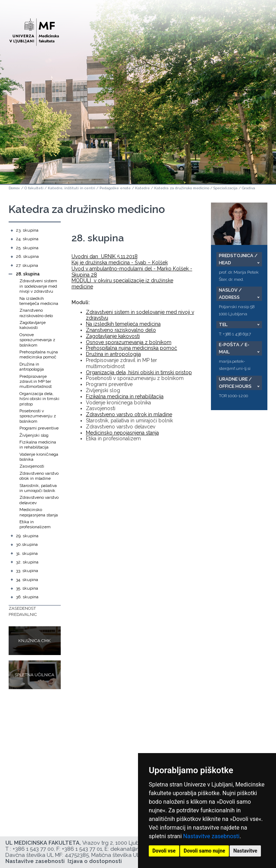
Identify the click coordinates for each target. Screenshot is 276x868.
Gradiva (249, 188)
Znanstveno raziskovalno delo (36, 313)
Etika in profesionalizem (35, 524)
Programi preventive (39, 428)
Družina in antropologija (32, 367)
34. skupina (27, 580)
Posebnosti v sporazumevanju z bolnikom (38, 416)
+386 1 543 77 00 (33, 849)
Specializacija (226, 188)
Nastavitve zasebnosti (211, 836)
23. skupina (27, 230)
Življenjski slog (34, 435)
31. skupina (27, 553)
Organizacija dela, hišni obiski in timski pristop (39, 399)
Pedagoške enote (115, 188)
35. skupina (27, 588)
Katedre (142, 188)
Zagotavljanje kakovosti (33, 325)
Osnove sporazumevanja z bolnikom (37, 340)
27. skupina (27, 265)
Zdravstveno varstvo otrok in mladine (39, 476)
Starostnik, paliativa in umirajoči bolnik (38, 488)
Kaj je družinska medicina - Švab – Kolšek (120, 263)
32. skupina (27, 562)
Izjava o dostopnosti (95, 861)
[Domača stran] (34, 29)
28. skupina (28, 274)
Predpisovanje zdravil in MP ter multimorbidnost (36, 382)
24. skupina (27, 239)
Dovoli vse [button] (164, 851)
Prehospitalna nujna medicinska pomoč (39, 354)
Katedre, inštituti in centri (72, 188)
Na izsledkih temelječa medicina (39, 301)
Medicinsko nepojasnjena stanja (39, 512)
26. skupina (27, 256)
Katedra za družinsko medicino (182, 188)
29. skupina (27, 536)
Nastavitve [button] (245, 851)
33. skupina (27, 571)
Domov (14, 188)
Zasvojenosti (32, 466)
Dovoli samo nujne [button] (204, 851)
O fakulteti (34, 188)
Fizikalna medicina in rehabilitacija (38, 445)
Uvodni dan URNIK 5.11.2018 (105, 256)
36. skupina (27, 597)
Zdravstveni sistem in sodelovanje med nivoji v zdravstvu (38, 286)
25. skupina (27, 248)
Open (255, 35)
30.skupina (27, 544)
